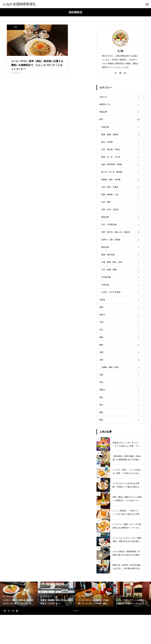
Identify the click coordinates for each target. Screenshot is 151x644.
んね (120, 51)
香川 (16, 27)
